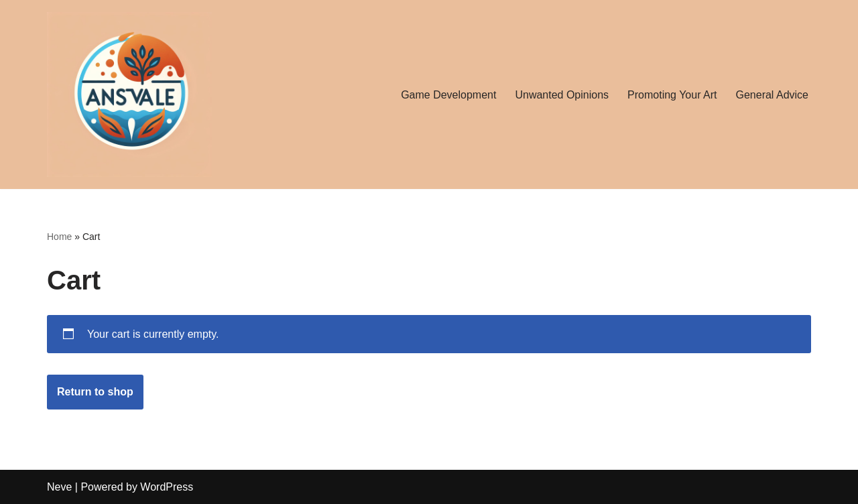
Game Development (448, 95)
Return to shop (95, 392)
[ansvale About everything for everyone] (129, 94)
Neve (59, 487)
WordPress (167, 487)
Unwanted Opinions (562, 95)
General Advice (772, 95)
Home (59, 237)
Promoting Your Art (672, 95)
